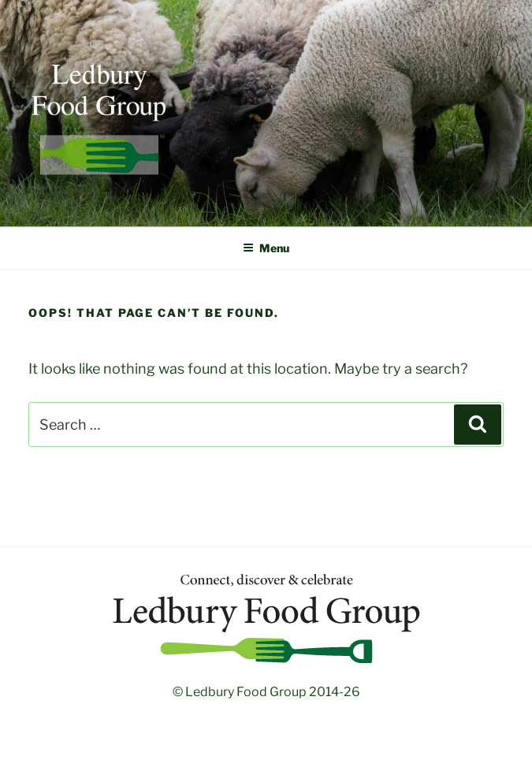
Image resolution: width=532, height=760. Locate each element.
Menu (266, 248)
